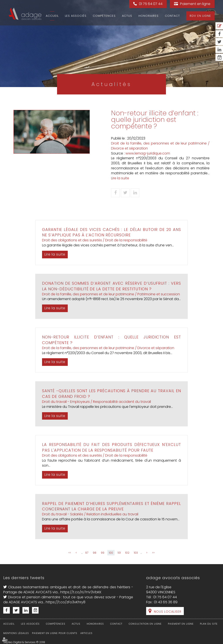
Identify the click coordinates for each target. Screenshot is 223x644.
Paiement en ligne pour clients (55, 633)
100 (111, 553)
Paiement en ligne (195, 4)
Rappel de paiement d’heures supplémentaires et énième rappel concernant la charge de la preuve (111, 506)
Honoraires (149, 16)
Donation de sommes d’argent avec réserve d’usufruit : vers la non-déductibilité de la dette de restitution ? (111, 286)
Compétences (104, 16)
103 (136, 553)
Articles (86, 633)
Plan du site (209, 624)
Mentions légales (16, 633)
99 (103, 553)
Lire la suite (120, 178)
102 (127, 553)
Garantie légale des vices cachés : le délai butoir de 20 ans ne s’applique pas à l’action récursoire (111, 232)
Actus (127, 16)
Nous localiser (168, 612)
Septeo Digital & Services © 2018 (24, 642)
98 (95, 553)
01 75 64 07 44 (151, 4)
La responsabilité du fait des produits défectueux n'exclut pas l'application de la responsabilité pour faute (111, 447)
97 (87, 553)
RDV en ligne (200, 16)
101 (119, 553)
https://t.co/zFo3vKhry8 (66, 602)
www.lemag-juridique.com (148, 153)
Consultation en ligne (145, 624)
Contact (172, 16)
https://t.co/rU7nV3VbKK (81, 592)
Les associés (76, 16)
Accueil (52, 16)
